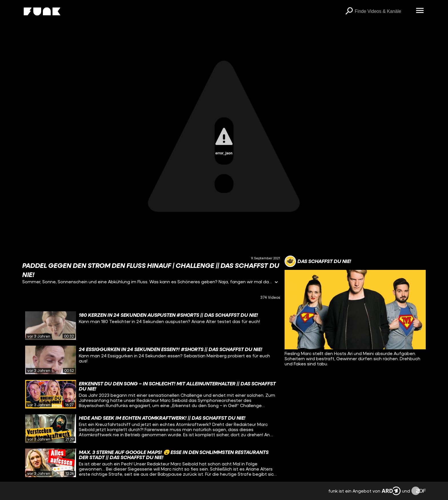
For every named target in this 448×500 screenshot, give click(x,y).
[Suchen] (349, 11)
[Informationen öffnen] (276, 283)
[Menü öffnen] (420, 11)
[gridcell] (151, 326)
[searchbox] (383, 11)
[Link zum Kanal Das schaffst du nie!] (318, 261)
